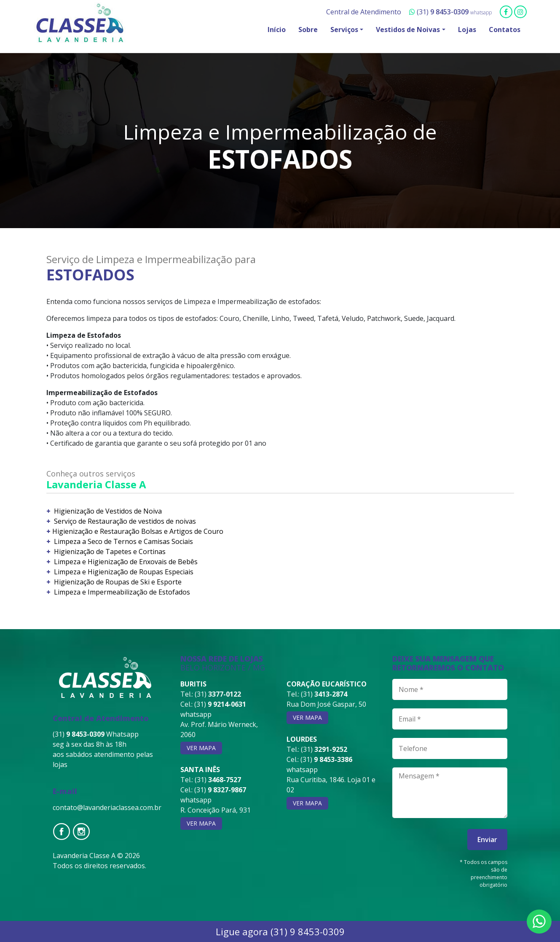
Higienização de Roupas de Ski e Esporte (117, 582)
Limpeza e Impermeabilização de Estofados (121, 592)
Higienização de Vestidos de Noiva (107, 511)
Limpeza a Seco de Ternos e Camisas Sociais (123, 541)
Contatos (505, 30)
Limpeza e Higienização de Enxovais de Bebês (125, 562)
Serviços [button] (344, 30)
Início (277, 30)
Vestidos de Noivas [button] (408, 30)
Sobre (308, 30)
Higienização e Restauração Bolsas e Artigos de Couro (138, 531)
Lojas (467, 30)
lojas (60, 764)
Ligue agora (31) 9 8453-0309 (280, 931)
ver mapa (201, 748)
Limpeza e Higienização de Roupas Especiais (123, 572)
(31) (440, 12)
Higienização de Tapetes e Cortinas (109, 552)
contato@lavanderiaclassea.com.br (107, 807)
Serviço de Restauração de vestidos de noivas (124, 521)
